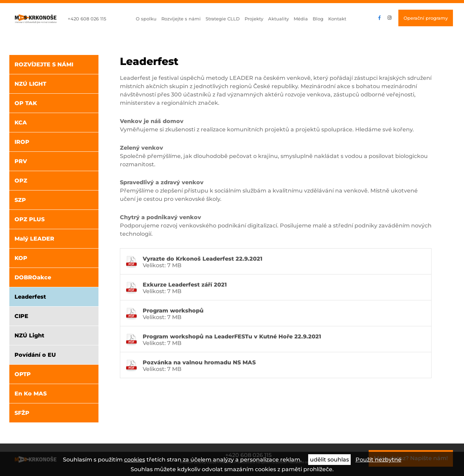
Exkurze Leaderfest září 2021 (185, 285)
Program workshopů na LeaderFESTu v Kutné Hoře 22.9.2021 (232, 337)
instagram (390, 18)
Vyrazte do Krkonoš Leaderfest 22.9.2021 (202, 259)
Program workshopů (173, 311)
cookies (135, 460)
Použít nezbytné (378, 460)
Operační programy (426, 18)
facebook (380, 18)
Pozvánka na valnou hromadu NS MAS (199, 362)
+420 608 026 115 (87, 19)
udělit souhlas (329, 460)
